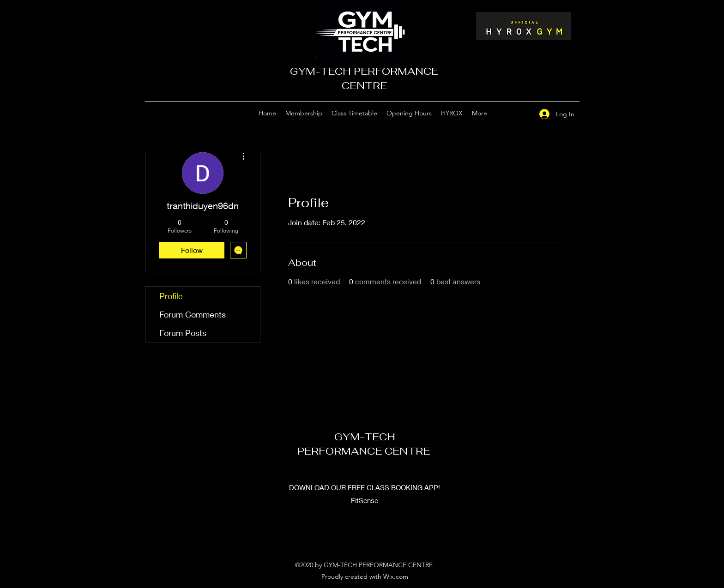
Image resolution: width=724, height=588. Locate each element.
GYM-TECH (365, 437)
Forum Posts (183, 333)
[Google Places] (507, 114)
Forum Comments (193, 314)
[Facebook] (520, 114)
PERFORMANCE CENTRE (365, 451)
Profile (171, 296)
